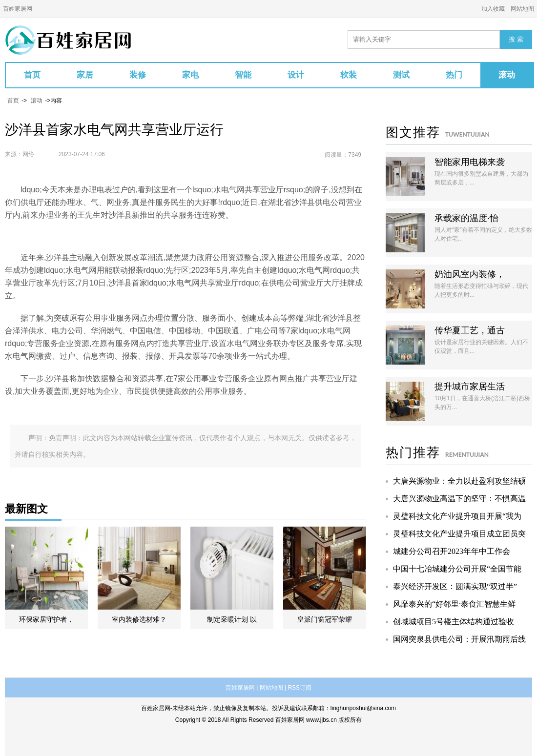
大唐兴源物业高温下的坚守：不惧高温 (459, 499)
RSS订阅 (299, 688)
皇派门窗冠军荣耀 (325, 619)
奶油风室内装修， (470, 274)
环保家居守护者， (46, 619)
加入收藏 (493, 9)
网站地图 (522, 9)
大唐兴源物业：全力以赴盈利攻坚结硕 (459, 481)
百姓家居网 (18, 9)
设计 (296, 75)
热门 (454, 75)
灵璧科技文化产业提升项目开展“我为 (457, 516)
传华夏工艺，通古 (470, 330)
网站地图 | (273, 688)
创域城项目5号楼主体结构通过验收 (454, 622)
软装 (349, 75)
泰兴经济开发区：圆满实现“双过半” (455, 586)
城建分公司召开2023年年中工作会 (452, 551)
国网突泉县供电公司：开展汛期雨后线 (459, 639)
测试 (401, 75)
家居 (85, 75)
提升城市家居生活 (470, 387)
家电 (190, 75)
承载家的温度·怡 (466, 218)
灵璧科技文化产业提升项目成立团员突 (459, 534)
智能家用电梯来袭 (470, 162)
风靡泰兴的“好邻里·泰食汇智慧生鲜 (454, 604)
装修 (138, 75)
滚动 (507, 75)
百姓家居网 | (242, 688)
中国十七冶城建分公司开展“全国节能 (457, 569)
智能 (243, 75)
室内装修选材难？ (139, 619)
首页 (32, 75)
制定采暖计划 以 (232, 619)
